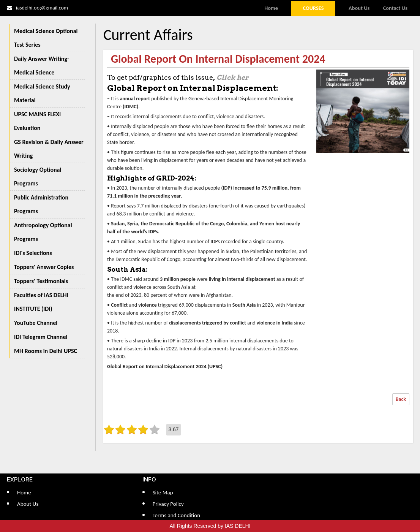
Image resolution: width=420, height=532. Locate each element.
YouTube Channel (36, 323)
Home (271, 8)
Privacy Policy (168, 504)
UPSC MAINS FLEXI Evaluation (37, 121)
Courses (313, 8)
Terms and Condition (177, 515)
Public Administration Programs (41, 204)
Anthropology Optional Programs (43, 232)
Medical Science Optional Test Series (46, 38)
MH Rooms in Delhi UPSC (46, 351)
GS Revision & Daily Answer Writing (49, 149)
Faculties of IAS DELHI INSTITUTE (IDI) (41, 302)
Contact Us (395, 8)
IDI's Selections (33, 253)
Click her (232, 77)
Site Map (163, 492)
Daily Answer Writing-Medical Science (42, 66)
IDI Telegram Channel (41, 337)
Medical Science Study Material (42, 93)
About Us (359, 8)
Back (401, 399)
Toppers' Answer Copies (44, 267)
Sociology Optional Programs (38, 177)
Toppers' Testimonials (41, 281)
